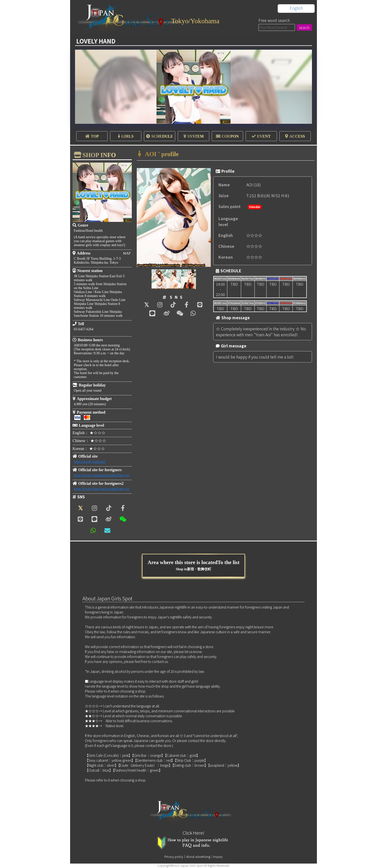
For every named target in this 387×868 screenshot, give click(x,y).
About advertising (198, 857)
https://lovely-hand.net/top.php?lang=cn (101, 489)
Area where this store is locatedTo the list (194, 565)
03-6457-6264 (84, 329)
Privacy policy (174, 857)
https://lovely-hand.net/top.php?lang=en (101, 475)
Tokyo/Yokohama (198, 21)
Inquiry (218, 857)
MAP (127, 253)
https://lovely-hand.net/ (90, 462)
